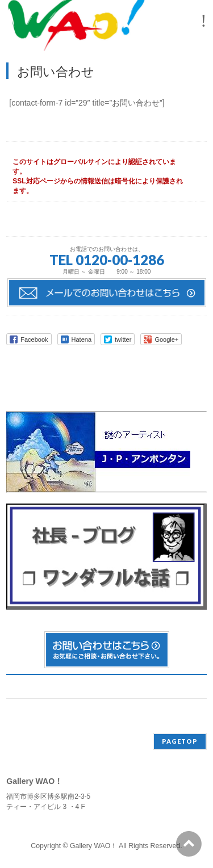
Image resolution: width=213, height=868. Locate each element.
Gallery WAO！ (93, 846)
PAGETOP (180, 741)
